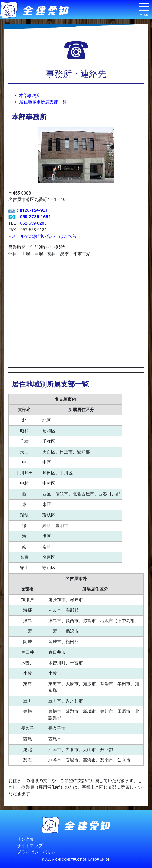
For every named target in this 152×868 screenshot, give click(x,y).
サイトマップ (30, 846)
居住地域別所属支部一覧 (43, 102)
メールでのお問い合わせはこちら (44, 236)
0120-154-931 (34, 210)
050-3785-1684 (35, 217)
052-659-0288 (33, 223)
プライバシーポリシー (38, 852)
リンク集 (25, 839)
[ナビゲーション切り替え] (144, 9)
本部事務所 (30, 95)
